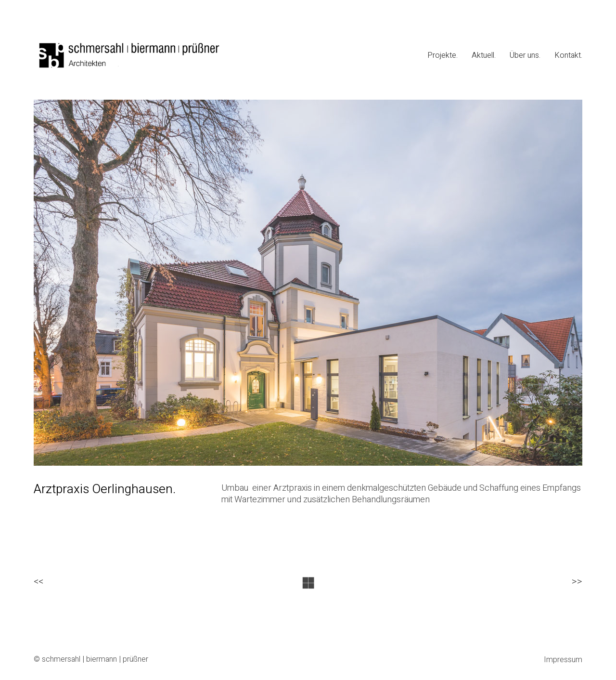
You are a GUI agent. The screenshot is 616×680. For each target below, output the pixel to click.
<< (38, 582)
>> (577, 582)
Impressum (563, 660)
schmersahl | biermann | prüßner (95, 660)
